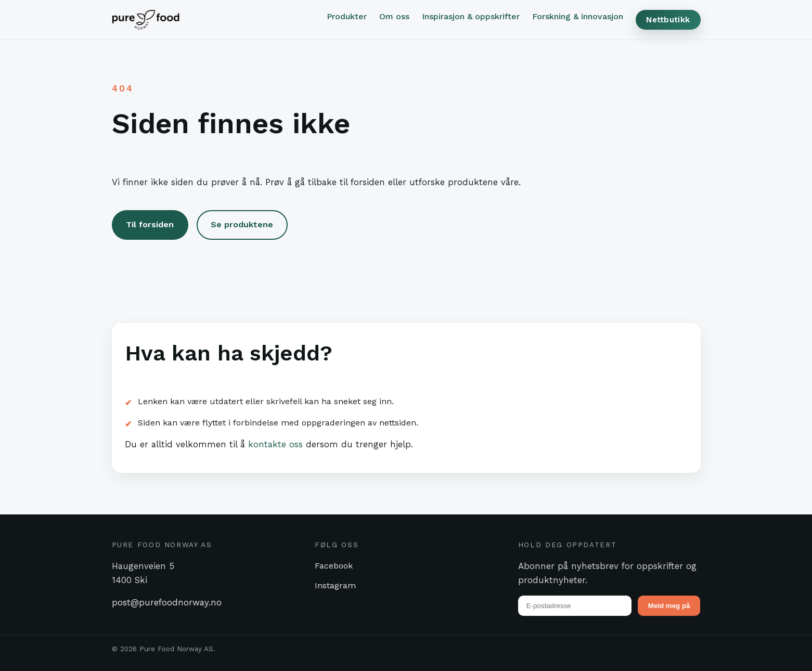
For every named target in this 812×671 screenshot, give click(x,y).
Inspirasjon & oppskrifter (471, 16)
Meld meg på (669, 606)
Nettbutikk (668, 20)
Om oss (394, 16)
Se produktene (242, 224)
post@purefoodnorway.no (167, 602)
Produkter (347, 16)
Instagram (335, 585)
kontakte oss (275, 444)
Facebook (334, 566)
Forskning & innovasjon (578, 16)
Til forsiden (150, 224)
